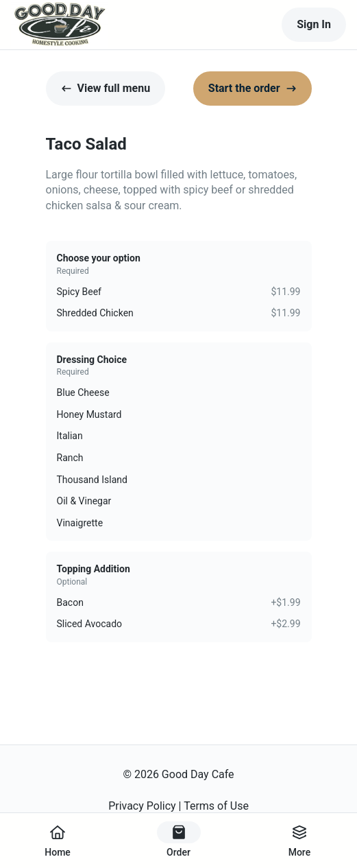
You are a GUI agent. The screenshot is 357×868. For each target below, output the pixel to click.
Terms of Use (216, 806)
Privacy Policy (142, 806)
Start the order (253, 88)
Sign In (314, 24)
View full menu (106, 88)
